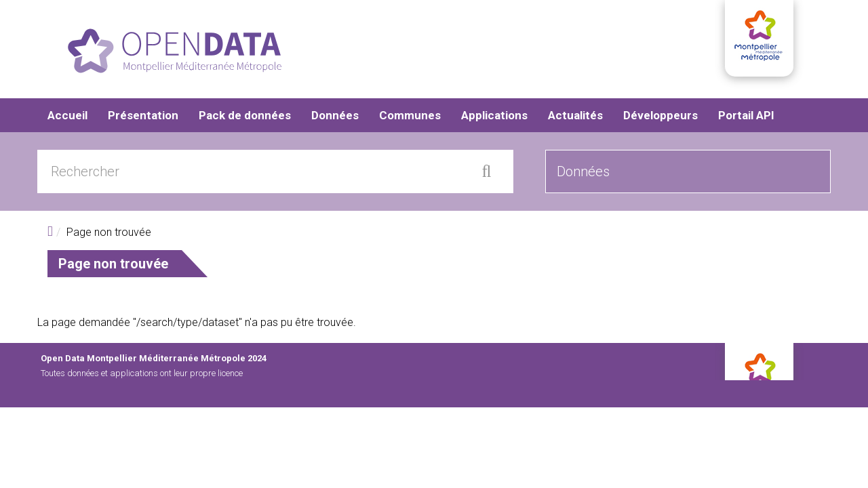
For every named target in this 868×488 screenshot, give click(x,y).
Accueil (67, 115)
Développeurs (660, 115)
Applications (494, 115)
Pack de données (245, 115)
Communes (410, 115)
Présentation (143, 115)
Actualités (575, 115)
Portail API (746, 115)
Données (335, 115)
